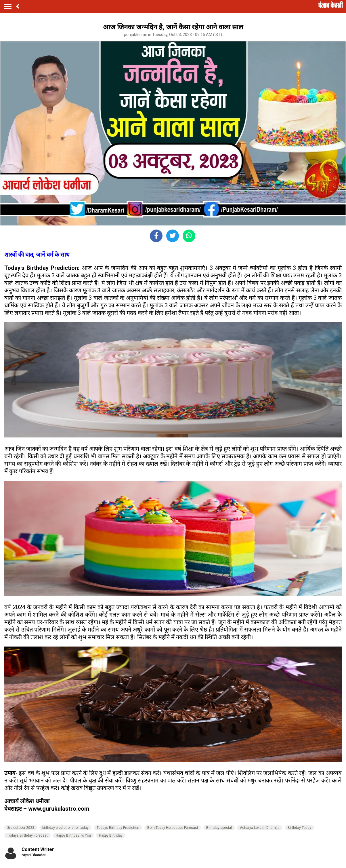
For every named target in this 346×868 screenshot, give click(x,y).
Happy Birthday (111, 835)
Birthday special (219, 828)
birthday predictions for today (65, 828)
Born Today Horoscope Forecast (173, 828)
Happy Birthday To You (73, 835)
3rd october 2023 (21, 828)
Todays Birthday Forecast (27, 835)
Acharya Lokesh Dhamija (260, 828)
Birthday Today (299, 828)
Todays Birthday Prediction (118, 828)
